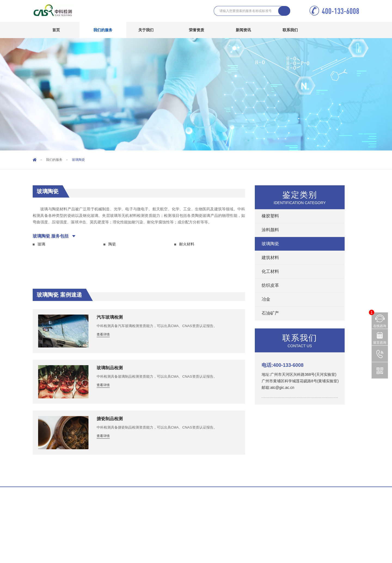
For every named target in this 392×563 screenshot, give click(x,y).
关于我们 (150, 30)
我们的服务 (107, 30)
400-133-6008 (341, 11)
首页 (56, 30)
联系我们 (294, 30)
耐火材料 (187, 244)
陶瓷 (112, 244)
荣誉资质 (197, 30)
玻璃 (41, 244)
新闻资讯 (247, 30)
